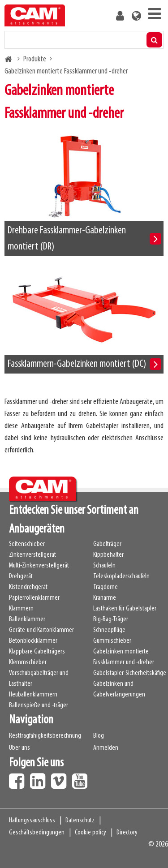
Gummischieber (112, 641)
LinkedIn (40, 778)
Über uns (19, 748)
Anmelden (106, 748)
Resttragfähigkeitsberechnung (45, 736)
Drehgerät (21, 576)
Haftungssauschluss (32, 821)
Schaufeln (104, 566)
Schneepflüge (109, 630)
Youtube (82, 778)
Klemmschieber (28, 662)
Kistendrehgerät (28, 587)
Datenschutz (80, 821)
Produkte (35, 59)
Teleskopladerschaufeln (121, 576)
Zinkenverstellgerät (32, 555)
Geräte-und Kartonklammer (41, 630)
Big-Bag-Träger (111, 619)
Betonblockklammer (33, 641)
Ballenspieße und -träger (39, 705)
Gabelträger (107, 544)
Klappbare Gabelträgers (37, 652)
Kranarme (105, 598)
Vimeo (61, 778)
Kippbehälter (108, 555)
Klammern (21, 609)
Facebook (19, 778)
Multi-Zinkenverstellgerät (39, 566)
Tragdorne (106, 587)
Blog (99, 736)
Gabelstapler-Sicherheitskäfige (130, 673)
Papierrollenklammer (34, 598)
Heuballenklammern (33, 695)
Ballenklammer (27, 619)
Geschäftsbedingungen (37, 833)
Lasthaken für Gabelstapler (125, 609)
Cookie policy (90, 833)
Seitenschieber (27, 544)
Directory (127, 833)
